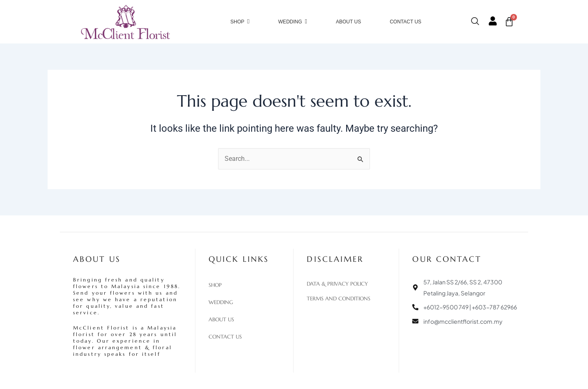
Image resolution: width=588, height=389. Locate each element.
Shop (215, 285)
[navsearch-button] (479, 22)
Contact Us (225, 337)
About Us (221, 320)
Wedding (221, 302)
